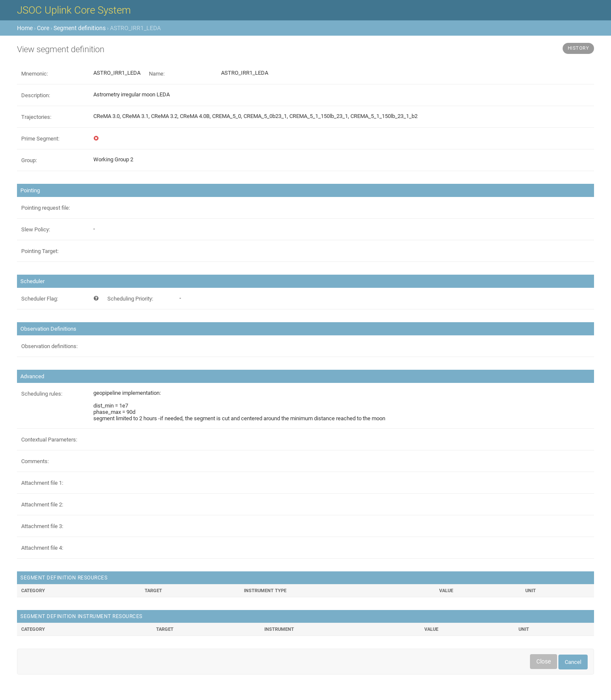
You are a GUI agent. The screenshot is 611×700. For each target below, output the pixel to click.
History (579, 48)
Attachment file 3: (42, 526)
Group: (29, 160)
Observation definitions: (49, 346)
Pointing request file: (46, 208)
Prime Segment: (40, 139)
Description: (36, 95)
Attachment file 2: (42, 505)
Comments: (35, 461)
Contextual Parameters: (49, 440)
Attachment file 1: (42, 483)
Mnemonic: (35, 74)
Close (544, 661)
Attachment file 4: (42, 548)
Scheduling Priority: (130, 299)
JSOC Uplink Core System (74, 10)
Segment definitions (80, 28)
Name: (157, 74)
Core (43, 28)
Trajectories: (36, 117)
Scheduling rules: (42, 394)
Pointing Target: (40, 251)
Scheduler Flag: (40, 299)
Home (25, 28)
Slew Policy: (36, 229)
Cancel (573, 662)
